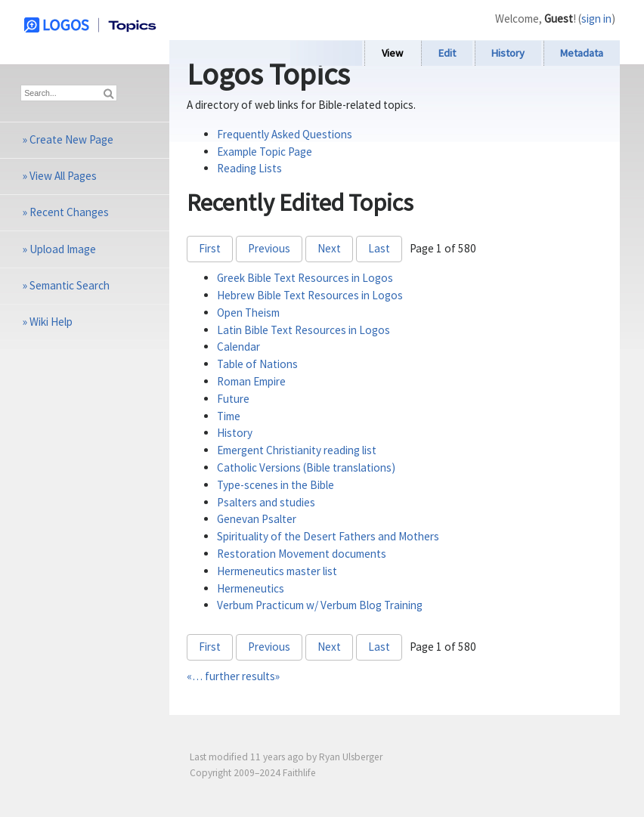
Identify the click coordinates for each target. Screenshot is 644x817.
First (210, 248)
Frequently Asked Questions (285, 134)
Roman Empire (251, 381)
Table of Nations (257, 364)
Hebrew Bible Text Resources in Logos (310, 295)
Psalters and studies (266, 502)
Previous (269, 248)
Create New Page (71, 139)
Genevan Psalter (257, 519)
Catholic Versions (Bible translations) (306, 467)
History (508, 53)
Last (379, 248)
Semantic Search (70, 285)
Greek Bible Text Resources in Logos (305, 278)
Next (329, 248)
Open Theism (248, 313)
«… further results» (233, 676)
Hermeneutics (251, 588)
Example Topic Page (265, 152)
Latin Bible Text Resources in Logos (303, 330)
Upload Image (63, 249)
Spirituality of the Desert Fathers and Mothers (328, 536)
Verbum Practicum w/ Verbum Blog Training (320, 605)
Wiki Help (51, 322)
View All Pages (63, 176)
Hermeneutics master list (277, 571)
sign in (596, 19)
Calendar (238, 347)
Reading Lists (249, 168)
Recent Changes (69, 212)
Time (229, 416)
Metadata (582, 53)
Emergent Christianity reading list (297, 450)
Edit (447, 53)
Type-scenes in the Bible (276, 485)
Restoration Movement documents (302, 554)
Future (233, 399)
